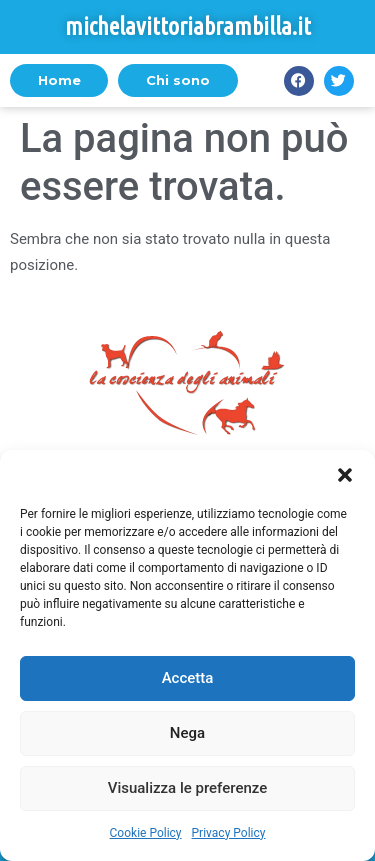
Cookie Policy (146, 833)
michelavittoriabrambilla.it (188, 26)
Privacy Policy (229, 833)
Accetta (188, 678)
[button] (345, 475)
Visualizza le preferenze (188, 788)
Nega (187, 733)
